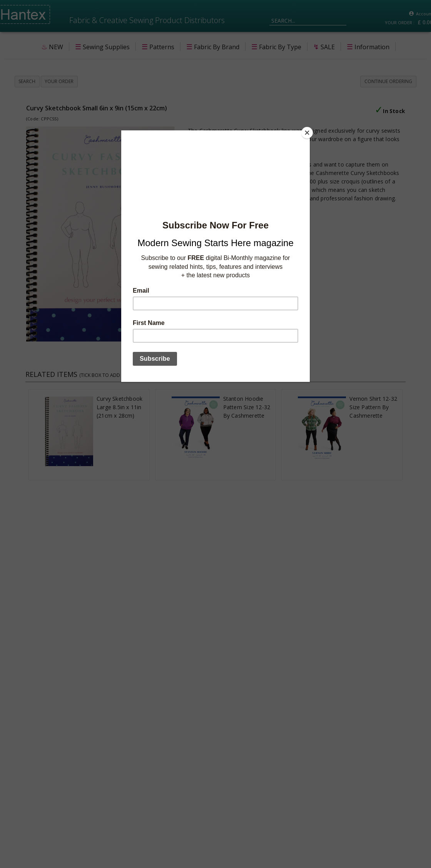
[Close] (308, 132)
